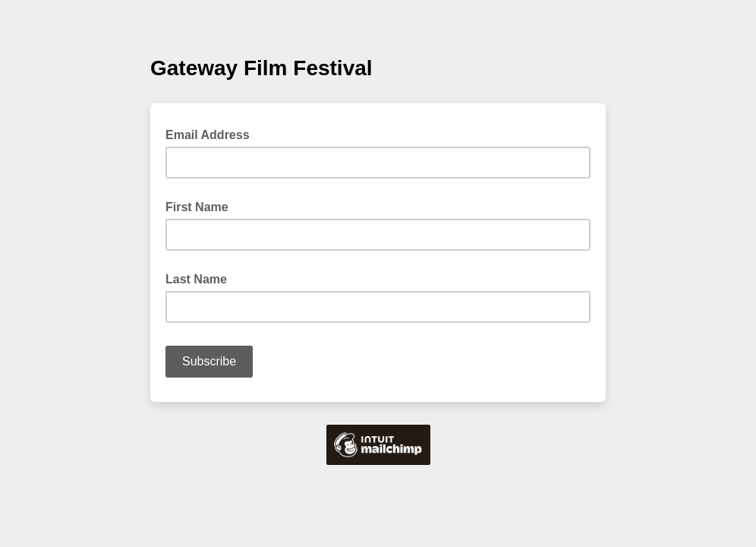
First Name (197, 207)
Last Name (196, 279)
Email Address (212, 134)
